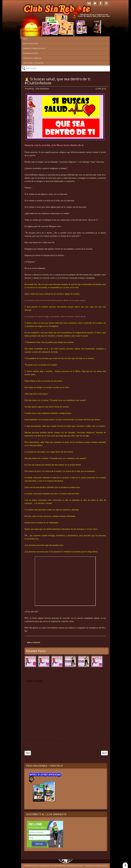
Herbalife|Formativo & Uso (34, 48)
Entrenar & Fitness (31, 53)
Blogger (80, 866)
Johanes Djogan (101, 866)
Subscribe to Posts (33, 741)
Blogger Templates (58, 866)
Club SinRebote (43, 866)
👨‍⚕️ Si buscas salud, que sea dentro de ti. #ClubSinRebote (58, 81)
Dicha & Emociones (31, 44)
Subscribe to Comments (52, 741)
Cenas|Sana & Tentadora (33, 63)
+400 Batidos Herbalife (32, 58)
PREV (28, 753)
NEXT (104, 753)
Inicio (25, 39)
